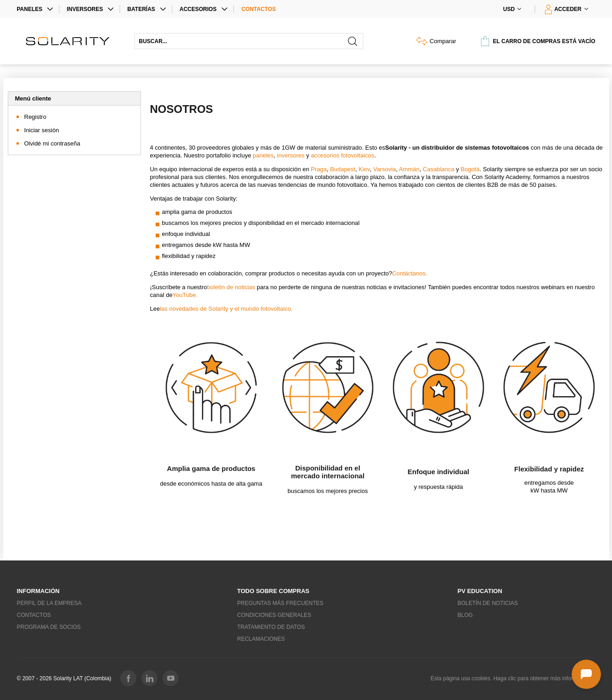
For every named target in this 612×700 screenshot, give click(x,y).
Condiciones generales (274, 615)
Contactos (259, 9)
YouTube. (185, 295)
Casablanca (439, 169)
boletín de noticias (231, 287)
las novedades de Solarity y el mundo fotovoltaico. (226, 309)
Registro (35, 117)
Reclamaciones (261, 639)
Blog (465, 615)
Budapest (343, 169)
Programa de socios (49, 627)
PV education (480, 591)
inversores (290, 155)
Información (38, 591)
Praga (319, 169)
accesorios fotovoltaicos (342, 155)
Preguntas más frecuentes (281, 603)
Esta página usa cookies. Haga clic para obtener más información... (513, 678)
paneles (264, 155)
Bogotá (470, 169)
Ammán (409, 169)
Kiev (364, 169)
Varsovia (385, 169)
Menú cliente (33, 98)
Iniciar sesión (42, 130)
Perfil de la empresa (49, 603)
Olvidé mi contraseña (52, 143)
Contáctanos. (410, 273)
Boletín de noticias (488, 603)
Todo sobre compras (273, 591)
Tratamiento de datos (271, 627)
